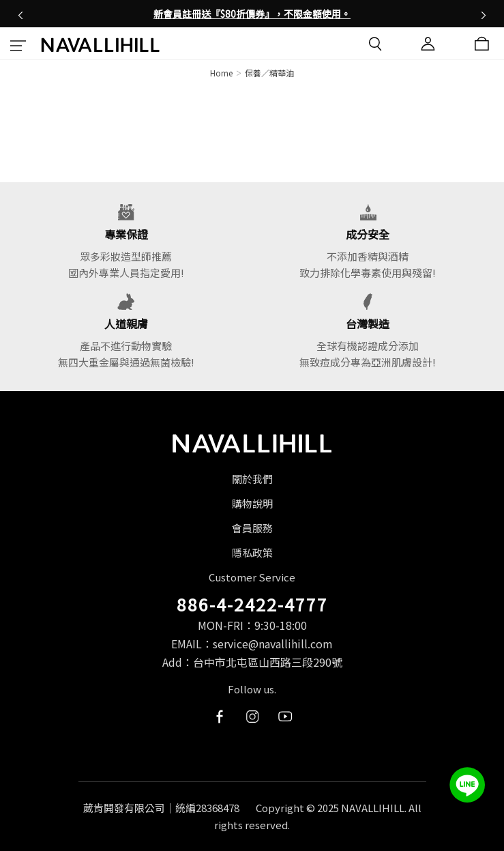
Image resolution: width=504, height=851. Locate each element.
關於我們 (252, 479)
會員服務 (252, 528)
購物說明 (252, 503)
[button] (20, 14)
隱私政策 (252, 552)
